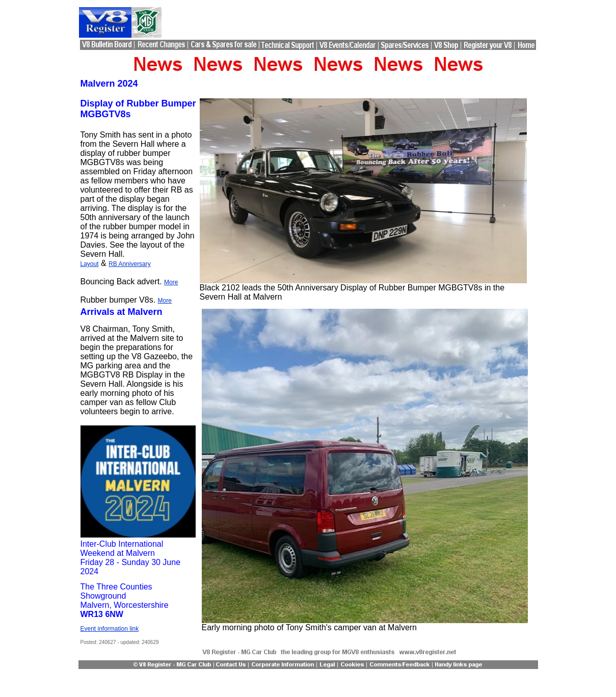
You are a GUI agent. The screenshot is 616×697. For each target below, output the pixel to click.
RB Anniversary (130, 264)
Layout (90, 264)
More (171, 282)
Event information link (110, 629)
